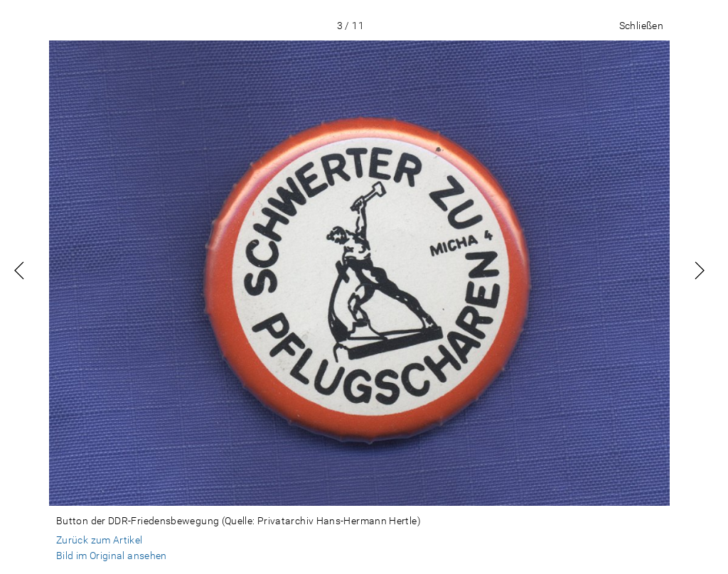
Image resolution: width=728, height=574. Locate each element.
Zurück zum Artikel (100, 540)
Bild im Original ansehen (112, 556)
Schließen (641, 26)
